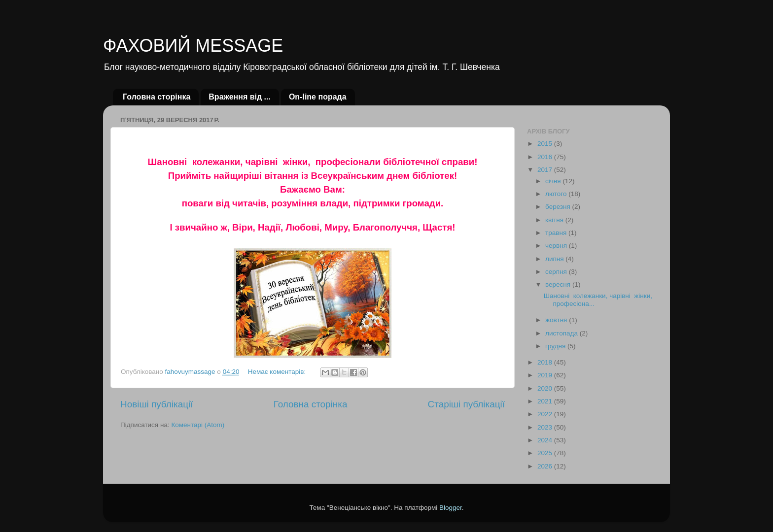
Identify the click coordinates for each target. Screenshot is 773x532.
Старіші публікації (466, 404)
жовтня (557, 320)
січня (554, 181)
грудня (556, 346)
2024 (546, 440)
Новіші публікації (157, 404)
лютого (557, 194)
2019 (546, 375)
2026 (546, 466)
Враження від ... (240, 97)
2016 (546, 157)
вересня (559, 284)
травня (557, 233)
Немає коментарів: (278, 372)
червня (557, 246)
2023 (546, 427)
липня (555, 259)
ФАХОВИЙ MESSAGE (193, 46)
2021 (546, 401)
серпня (557, 272)
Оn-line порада (318, 97)
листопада (562, 333)
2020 (546, 388)
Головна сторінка (157, 97)
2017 (546, 170)
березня (559, 207)
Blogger (451, 508)
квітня (555, 220)
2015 (546, 144)
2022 (546, 414)
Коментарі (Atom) (198, 425)
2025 (546, 453)
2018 (546, 362)
